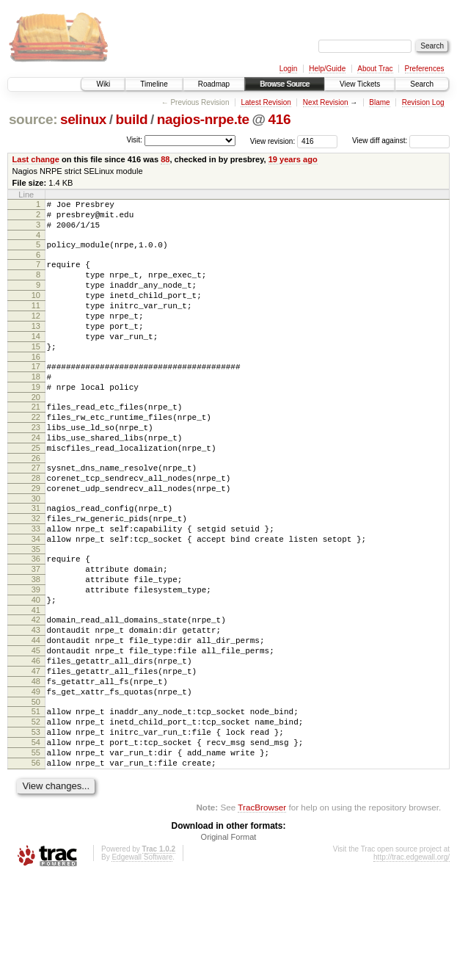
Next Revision (326, 102)
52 (36, 814)
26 (36, 504)
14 (36, 360)
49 (36, 780)
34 (36, 598)
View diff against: (401, 141)
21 (36, 442)
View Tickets (360, 84)
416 (280, 119)
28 (36, 526)
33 (36, 586)
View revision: (273, 141)
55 (36, 852)
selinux (83, 119)
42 (36, 692)
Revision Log (423, 102)
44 (36, 717)
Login (288, 69)
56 (36, 864)
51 (36, 802)
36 (36, 620)
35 (36, 611)
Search (422, 84)
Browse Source (285, 84)
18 (36, 407)
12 (36, 335)
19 (36, 420)
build (132, 119)
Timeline (154, 84)
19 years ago (293, 159)
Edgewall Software (142, 961)
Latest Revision (266, 102)
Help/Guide (327, 69)
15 (36, 373)
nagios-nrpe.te (203, 119)
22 (36, 454)
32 (36, 573)
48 (36, 767)
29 (36, 539)
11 (36, 323)
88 (165, 159)
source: (33, 119)
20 (36, 432)
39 (36, 658)
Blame (379, 102)
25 (36, 492)
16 (36, 385)
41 (36, 683)
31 (36, 561)
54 (36, 839)
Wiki (103, 84)
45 (36, 730)
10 (36, 311)
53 (36, 827)
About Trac (375, 69)
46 (36, 742)
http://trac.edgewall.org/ (412, 961)
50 (36, 792)
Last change (36, 159)
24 (36, 479)
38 (36, 645)
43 (36, 705)
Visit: (134, 140)
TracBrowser (262, 911)
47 (36, 755)
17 (36, 395)
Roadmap (214, 84)
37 (36, 633)
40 (36, 670)
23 (36, 467)
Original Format (229, 940)
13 (36, 348)
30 (36, 551)
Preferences (425, 69)
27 (36, 514)
